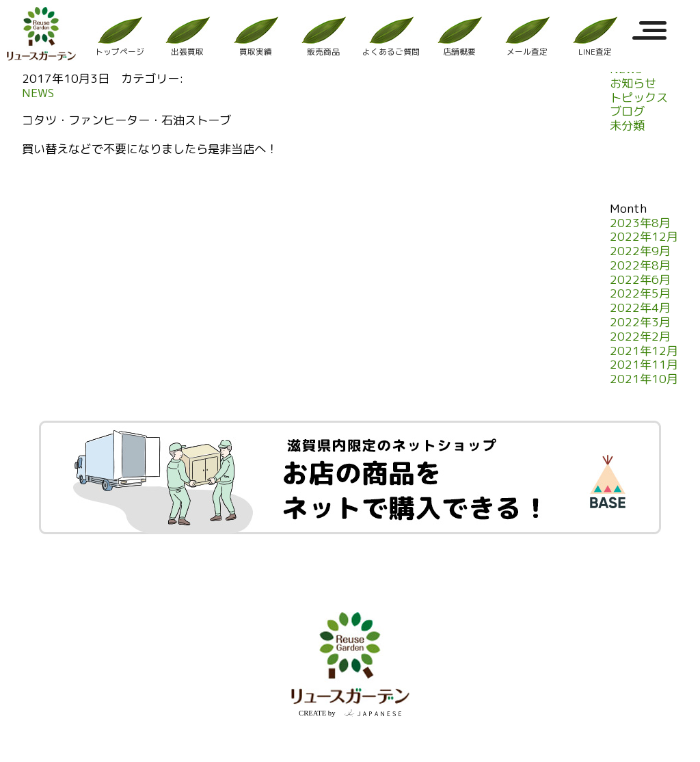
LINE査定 (595, 36)
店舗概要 (459, 36)
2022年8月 (640, 266)
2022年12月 (644, 237)
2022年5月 (640, 294)
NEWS (38, 93)
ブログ (627, 112)
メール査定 (527, 36)
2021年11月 (644, 365)
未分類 (627, 126)
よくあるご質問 (391, 36)
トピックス (639, 98)
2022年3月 (640, 323)
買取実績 (255, 36)
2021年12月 (644, 351)
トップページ (120, 36)
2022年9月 (640, 251)
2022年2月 (640, 337)
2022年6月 (640, 280)
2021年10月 (644, 379)
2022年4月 (640, 308)
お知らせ (633, 84)
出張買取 (187, 36)
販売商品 (323, 36)
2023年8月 (640, 223)
